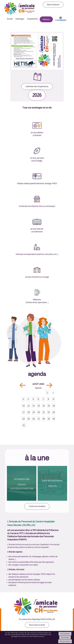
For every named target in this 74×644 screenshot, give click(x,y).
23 (54, 412)
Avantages (20, 19)
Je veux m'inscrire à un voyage (37, 277)
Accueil (10, 19)
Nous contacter (53, 5)
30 (54, 419)
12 (34, 406)
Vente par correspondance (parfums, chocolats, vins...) (37, 254)
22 (49, 412)
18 (29, 412)
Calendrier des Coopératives (37, 86)
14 (44, 406)
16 (54, 406)
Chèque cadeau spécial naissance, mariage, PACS (37, 183)
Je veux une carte (37, 158)
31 (24, 425)
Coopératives (33, 19)
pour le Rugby (37, 161)
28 (44, 419)
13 (39, 406)
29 (49, 419)
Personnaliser (65, 641)
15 (49, 406)
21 (44, 412)
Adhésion (46, 19)
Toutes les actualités (37, 506)
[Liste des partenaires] (52, 483)
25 (29, 419)
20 (39, 412)
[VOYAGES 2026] (22, 483)
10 (24, 406)
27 (39, 419)
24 (24, 419)
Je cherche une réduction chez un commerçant (37, 206)
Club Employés (61, 19)
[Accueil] (20, 9)
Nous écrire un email (37, 625)
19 (34, 412)
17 (24, 412)
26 (34, 419)
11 (29, 406)
